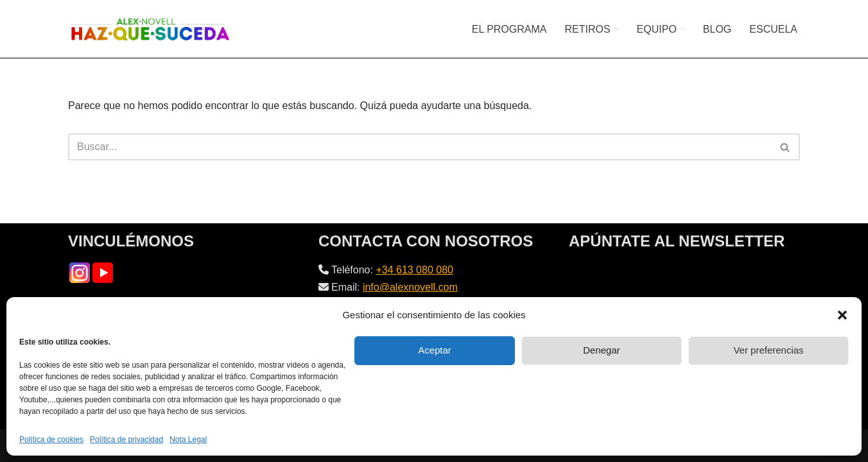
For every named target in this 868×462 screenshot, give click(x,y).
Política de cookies (51, 440)
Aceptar (435, 350)
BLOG (717, 29)
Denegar (602, 350)
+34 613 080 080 (414, 270)
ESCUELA (773, 29)
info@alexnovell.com (410, 287)
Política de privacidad (126, 440)
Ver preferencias (768, 350)
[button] (842, 315)
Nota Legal (188, 440)
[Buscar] (420, 147)
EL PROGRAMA (509, 29)
